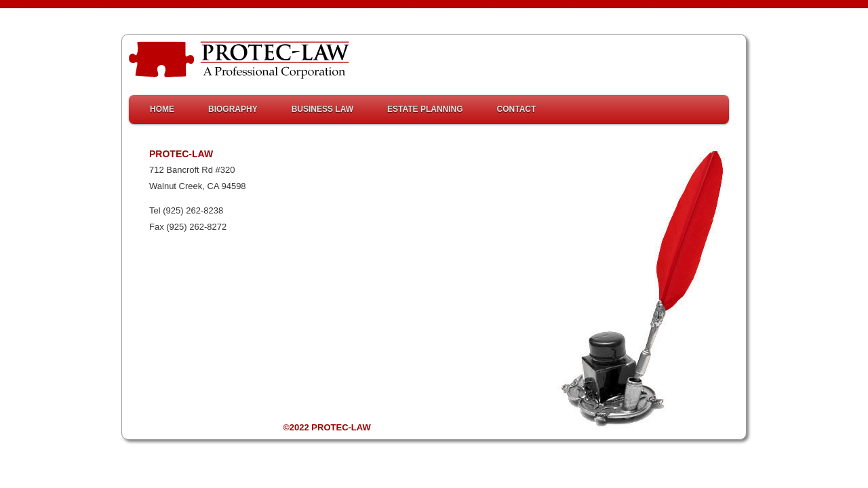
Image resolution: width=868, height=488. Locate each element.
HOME (162, 109)
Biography (233, 109)
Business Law (322, 109)
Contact (517, 109)
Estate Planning (425, 109)
